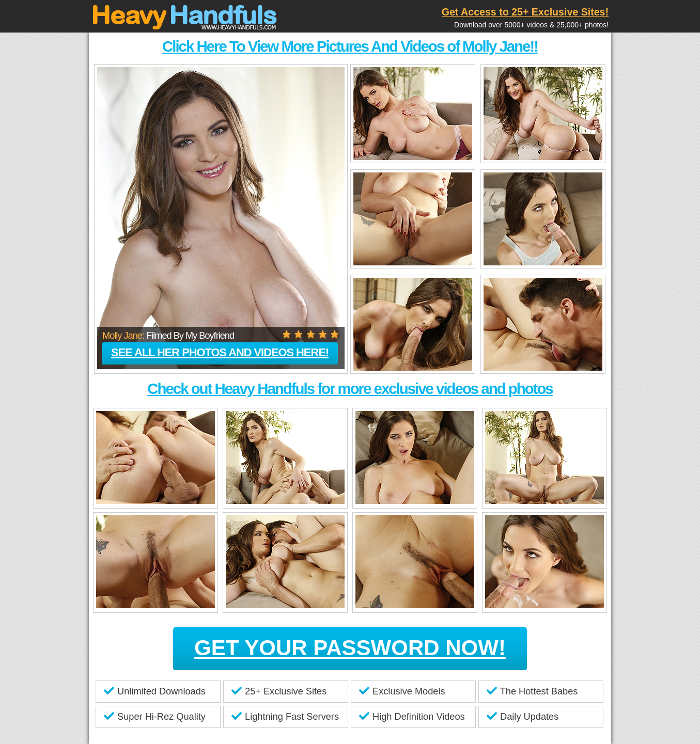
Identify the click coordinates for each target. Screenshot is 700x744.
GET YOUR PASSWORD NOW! (350, 648)
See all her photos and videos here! (220, 352)
